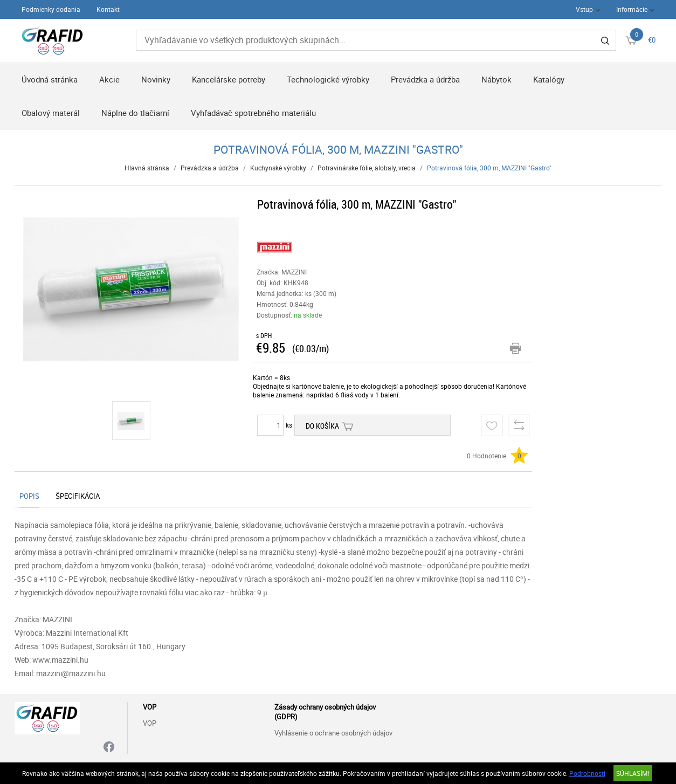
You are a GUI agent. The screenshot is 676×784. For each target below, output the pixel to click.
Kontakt (108, 9)
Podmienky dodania (51, 9)
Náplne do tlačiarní (135, 113)
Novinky (156, 79)
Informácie (632, 9)
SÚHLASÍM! (633, 773)
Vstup (584, 9)
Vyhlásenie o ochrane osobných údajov (333, 733)
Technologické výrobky (328, 79)
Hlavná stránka (147, 168)
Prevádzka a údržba (425, 79)
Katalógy (549, 79)
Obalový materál (51, 113)
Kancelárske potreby (229, 79)
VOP (150, 723)
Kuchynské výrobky (278, 168)
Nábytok (496, 79)
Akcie (109, 79)
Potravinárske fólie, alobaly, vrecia (367, 168)
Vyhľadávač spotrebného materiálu (253, 113)
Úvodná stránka (50, 79)
